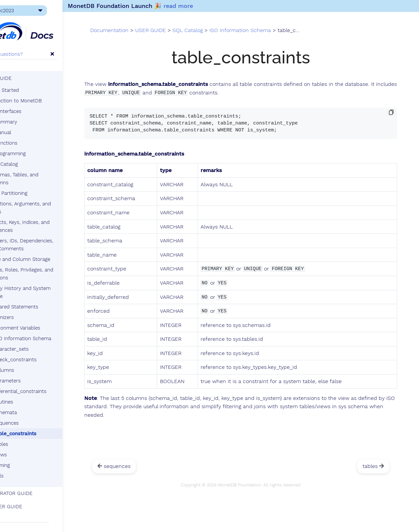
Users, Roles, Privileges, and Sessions (49, 268)
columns (32, 365)
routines (32, 396)
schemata (34, 407)
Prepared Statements (42, 301)
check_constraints (43, 354)
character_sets (39, 343)
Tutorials (22, 470)
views (29, 449)
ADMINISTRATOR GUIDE (33, 488)
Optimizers (29, 312)
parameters (36, 375)
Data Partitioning (36, 188)
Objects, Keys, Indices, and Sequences (47, 221)
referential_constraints (48, 386)
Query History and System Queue (47, 287)
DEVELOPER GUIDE (28, 501)
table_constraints (43, 428)
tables (29, 439)
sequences (35, 417)
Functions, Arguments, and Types (47, 202)
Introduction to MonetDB (41, 103)
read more (215, 6)
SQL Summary (28, 124)
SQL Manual (25, 135)
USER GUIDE (22, 81)
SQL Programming (33, 156)
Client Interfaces (31, 114)
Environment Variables (43, 322)
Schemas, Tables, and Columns (53, 177)
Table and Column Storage (48, 254)
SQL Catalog (29, 166)
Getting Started (29, 92)
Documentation (156, 36)
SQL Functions (29, 145)
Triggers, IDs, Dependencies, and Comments (54, 239)
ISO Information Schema (48, 333)
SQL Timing (25, 460)
